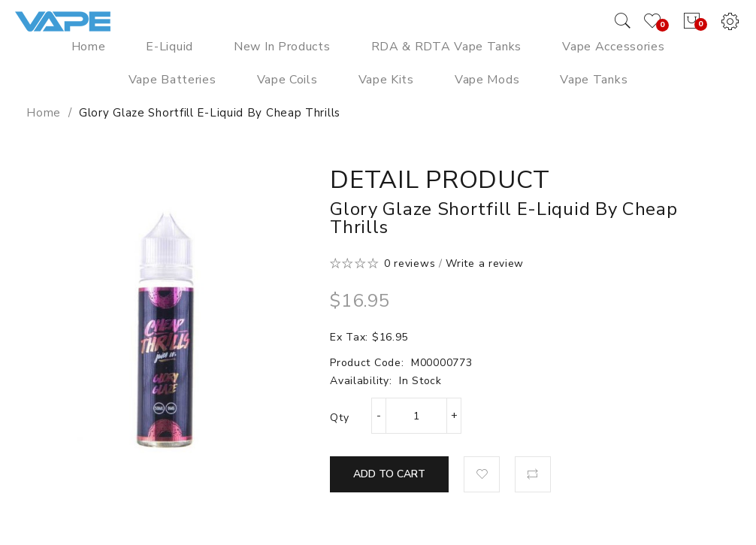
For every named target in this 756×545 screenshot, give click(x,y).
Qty (339, 418)
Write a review (485, 263)
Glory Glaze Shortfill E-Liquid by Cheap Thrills (210, 113)
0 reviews (410, 263)
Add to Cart (389, 474)
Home (44, 113)
